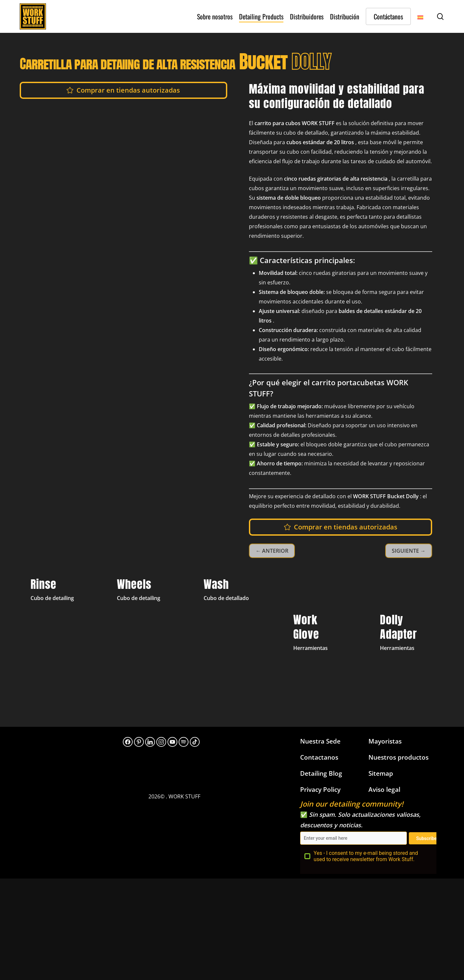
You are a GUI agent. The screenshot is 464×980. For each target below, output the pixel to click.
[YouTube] (172, 742)
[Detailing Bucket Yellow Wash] (232, 634)
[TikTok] (195, 742)
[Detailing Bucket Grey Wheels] (145, 634)
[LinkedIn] (150, 742)
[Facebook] (128, 742)
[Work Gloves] (318, 634)
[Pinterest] (139, 742)
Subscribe (426, 838)
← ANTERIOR (272, 551)
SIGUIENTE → (409, 551)
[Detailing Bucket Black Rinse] (59, 634)
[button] (128, 90)
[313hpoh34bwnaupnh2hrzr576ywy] (184, 742)
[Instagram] (161, 742)
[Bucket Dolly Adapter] (405, 634)
